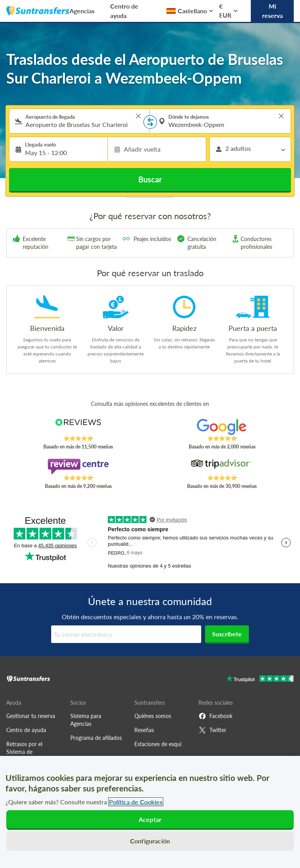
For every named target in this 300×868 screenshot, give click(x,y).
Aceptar (150, 819)
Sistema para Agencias (86, 720)
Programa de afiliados (96, 738)
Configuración (150, 841)
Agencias (82, 11)
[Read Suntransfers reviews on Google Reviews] (222, 427)
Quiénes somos (153, 716)
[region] (150, 812)
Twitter (212, 730)
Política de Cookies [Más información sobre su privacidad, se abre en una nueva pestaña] (136, 802)
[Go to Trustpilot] (260, 680)
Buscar (150, 179)
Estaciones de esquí (158, 744)
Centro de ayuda (124, 11)
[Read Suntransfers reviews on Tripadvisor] (222, 466)
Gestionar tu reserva (31, 716)
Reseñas (144, 730)
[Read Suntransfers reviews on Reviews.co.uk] (78, 427)
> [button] (138, 116)
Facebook (215, 716)
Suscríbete (227, 634)
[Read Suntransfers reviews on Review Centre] (78, 466)
